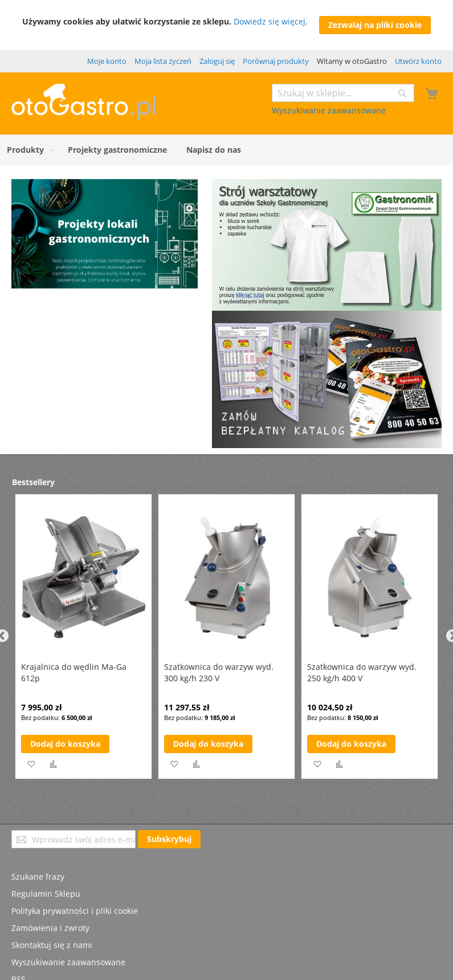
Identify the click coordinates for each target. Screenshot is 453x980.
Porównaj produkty (276, 61)
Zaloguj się (217, 61)
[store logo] (83, 117)
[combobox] (343, 93)
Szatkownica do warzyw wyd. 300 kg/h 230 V (219, 672)
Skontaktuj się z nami (52, 945)
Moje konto (107, 61)
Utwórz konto (418, 61)
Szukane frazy (38, 877)
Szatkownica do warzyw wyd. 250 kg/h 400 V (362, 672)
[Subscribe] (169, 839)
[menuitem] (28, 150)
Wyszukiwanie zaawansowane (329, 110)
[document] (226, 25)
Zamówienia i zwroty (50, 928)
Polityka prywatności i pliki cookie (75, 911)
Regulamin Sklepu (46, 894)
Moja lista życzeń (163, 61)
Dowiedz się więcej (270, 21)
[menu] (226, 150)
